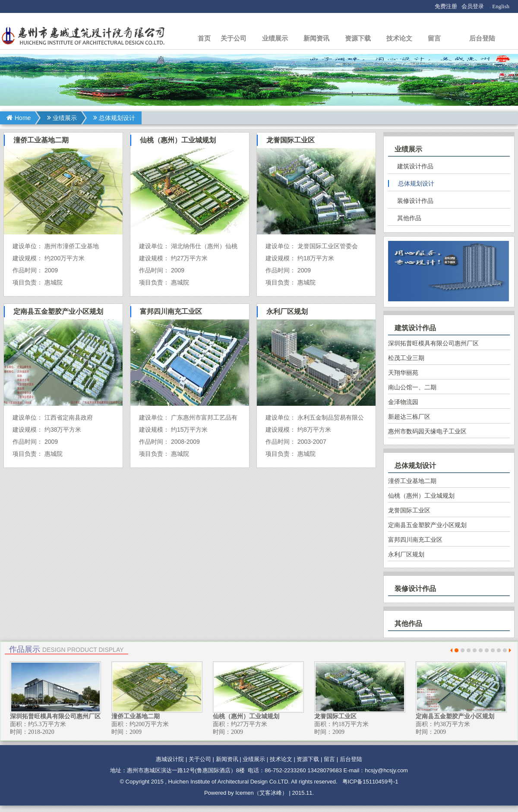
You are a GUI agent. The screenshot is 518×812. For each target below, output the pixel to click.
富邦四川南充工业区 (415, 540)
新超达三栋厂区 (409, 417)
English (501, 6)
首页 (204, 38)
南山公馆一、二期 (412, 387)
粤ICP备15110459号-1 (370, 782)
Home (19, 118)
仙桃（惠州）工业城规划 (421, 496)
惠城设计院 (170, 759)
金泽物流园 (403, 402)
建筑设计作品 (415, 166)
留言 (434, 38)
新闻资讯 (316, 38)
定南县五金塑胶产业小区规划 (427, 525)
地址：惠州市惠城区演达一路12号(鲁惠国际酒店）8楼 (177, 770)
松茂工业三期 (406, 358)
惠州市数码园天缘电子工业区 (427, 431)
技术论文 (399, 38)
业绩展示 (275, 38)
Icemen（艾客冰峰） (261, 793)
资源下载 (358, 38)
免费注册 (446, 6)
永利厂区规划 (406, 554)
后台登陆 (482, 38)
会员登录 (473, 6)
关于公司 (234, 38)
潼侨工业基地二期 (412, 481)
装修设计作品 (415, 201)
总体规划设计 (114, 118)
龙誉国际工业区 (409, 510)
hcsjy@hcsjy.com (386, 770)
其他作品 (409, 218)
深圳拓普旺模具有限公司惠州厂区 (433, 343)
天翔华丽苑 (403, 373)
